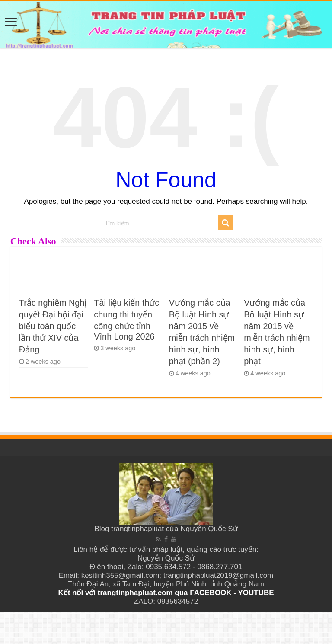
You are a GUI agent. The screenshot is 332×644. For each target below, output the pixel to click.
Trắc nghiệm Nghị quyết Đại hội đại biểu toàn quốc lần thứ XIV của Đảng (53, 326)
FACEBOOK (210, 593)
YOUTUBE (256, 593)
